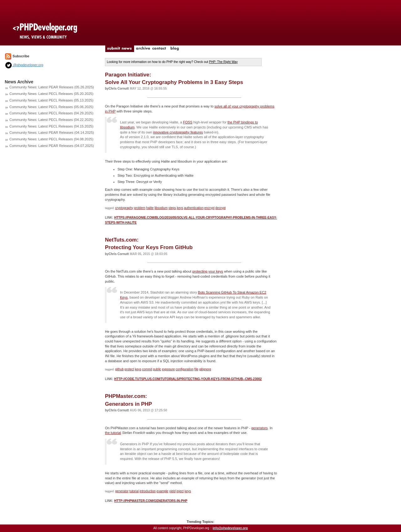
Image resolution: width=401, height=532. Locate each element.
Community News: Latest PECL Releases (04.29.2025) (51, 113)
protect (129, 369)
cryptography (124, 208)
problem (140, 208)
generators (260, 428)
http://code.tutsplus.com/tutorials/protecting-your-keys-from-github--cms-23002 (188, 379)
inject (180, 491)
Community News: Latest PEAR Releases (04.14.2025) (52, 133)
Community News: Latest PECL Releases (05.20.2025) (51, 94)
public (157, 369)
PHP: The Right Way (223, 62)
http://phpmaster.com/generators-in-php (151, 501)
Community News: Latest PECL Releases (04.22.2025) (51, 120)
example (163, 491)
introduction (148, 491)
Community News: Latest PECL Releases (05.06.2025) (51, 107)
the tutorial (113, 433)
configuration (185, 369)
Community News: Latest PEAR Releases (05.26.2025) (52, 87)
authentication (194, 208)
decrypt (220, 208)
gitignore (205, 369)
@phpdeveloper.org (24, 65)
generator (122, 491)
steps (172, 208)
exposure (168, 369)
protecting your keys (208, 271)
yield (172, 491)
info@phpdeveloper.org (230, 528)
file (196, 369)
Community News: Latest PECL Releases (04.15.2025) (51, 126)
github (120, 369)
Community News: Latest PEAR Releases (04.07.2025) (52, 146)
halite (150, 208)
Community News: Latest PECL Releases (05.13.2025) (51, 100)
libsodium (161, 208)
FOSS (188, 122)
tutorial (134, 491)
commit (147, 369)
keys (180, 208)
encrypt (209, 208)
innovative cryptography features (178, 132)
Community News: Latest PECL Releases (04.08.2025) (51, 139)
